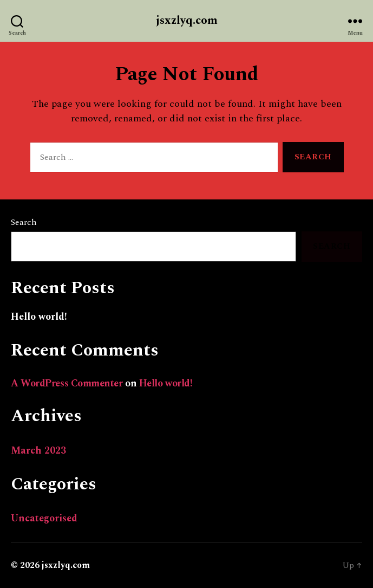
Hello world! (39, 317)
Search (24, 222)
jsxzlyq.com (187, 21)
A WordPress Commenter (67, 383)
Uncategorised (44, 518)
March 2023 (38, 451)
